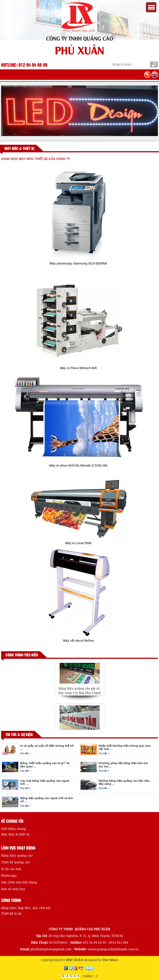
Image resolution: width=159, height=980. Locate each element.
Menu (151, 7)
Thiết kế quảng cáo (15, 862)
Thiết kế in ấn (11, 913)
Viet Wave (110, 960)
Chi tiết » (25, 753)
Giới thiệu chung (14, 829)
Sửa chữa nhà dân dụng (19, 882)
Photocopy (9, 876)
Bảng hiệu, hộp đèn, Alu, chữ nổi (26, 908)
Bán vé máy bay (13, 889)
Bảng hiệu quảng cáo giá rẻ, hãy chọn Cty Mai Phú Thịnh (79, 692)
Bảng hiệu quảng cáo (17, 855)
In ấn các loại (11, 869)
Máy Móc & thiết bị (15, 834)
